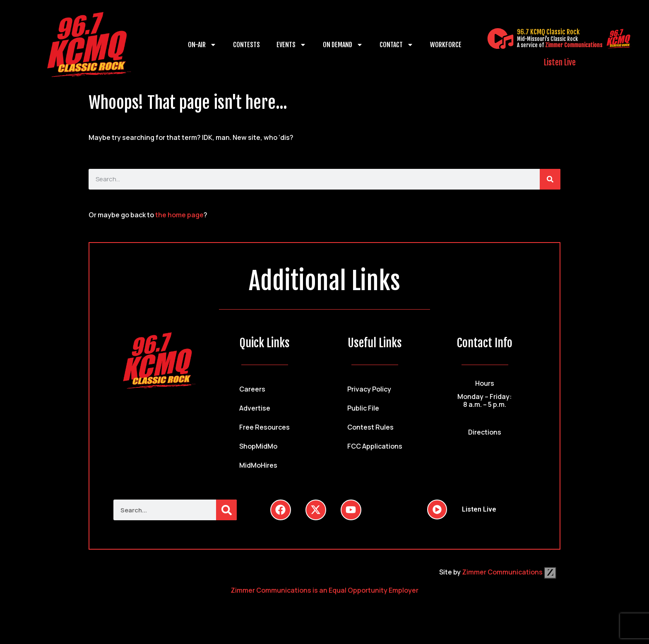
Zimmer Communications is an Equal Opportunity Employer (324, 590)
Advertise (255, 408)
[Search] (550, 179)
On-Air (202, 45)
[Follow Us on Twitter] (316, 510)
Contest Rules (370, 427)
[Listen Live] (500, 38)
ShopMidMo (258, 446)
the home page (179, 215)
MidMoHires (258, 465)
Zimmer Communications (574, 45)
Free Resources (264, 427)
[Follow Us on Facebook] (281, 510)
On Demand (343, 45)
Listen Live (560, 62)
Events (291, 45)
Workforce (446, 45)
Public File (363, 408)
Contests (246, 45)
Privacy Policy (369, 389)
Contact (397, 45)
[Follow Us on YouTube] (351, 510)
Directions (485, 432)
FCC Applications (375, 446)
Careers (252, 389)
